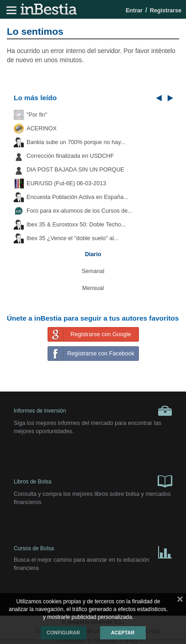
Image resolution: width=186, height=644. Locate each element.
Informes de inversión (93, 411)
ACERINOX (42, 129)
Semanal (93, 271)
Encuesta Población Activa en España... (77, 197)
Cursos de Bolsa (93, 550)
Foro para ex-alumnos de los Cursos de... (80, 211)
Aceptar (123, 633)
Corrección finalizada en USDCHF (70, 156)
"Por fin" (37, 115)
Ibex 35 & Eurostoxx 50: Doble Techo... (76, 225)
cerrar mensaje (180, 601)
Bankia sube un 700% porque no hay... (76, 142)
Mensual (93, 288)
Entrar (134, 11)
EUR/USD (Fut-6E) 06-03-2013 (66, 183)
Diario (93, 254)
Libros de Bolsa (93, 481)
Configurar (63, 633)
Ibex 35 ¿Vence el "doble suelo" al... (72, 238)
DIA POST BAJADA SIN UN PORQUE (75, 170)
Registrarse (166, 11)
